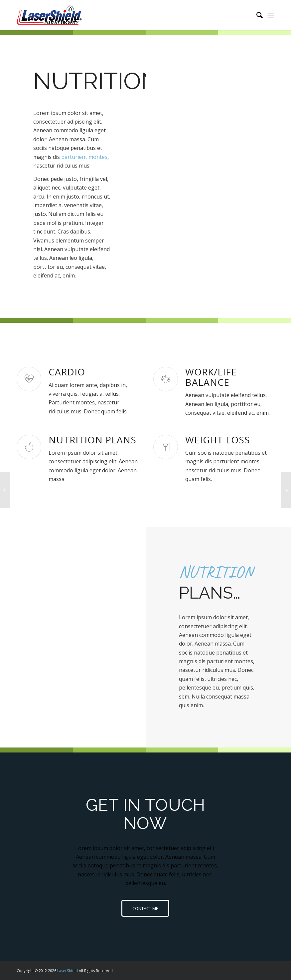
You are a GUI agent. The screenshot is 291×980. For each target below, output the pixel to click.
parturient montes (84, 157)
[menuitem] (256, 15)
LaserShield (68, 971)
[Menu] (271, 15)
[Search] (256, 15)
